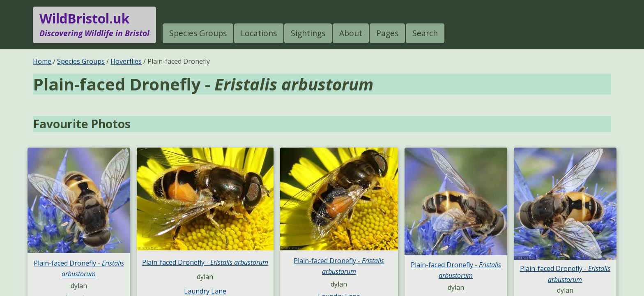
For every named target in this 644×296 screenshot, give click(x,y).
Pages (387, 33)
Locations (259, 33)
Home (42, 61)
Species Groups (198, 33)
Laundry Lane (205, 291)
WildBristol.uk (94, 25)
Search (425, 33)
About (351, 33)
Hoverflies (126, 61)
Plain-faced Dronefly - (205, 262)
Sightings (308, 33)
